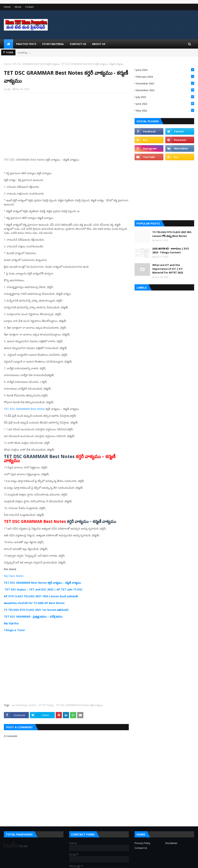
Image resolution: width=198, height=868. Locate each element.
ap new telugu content (24, 705)
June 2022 (165, 104)
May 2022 (165, 111)
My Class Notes (14, 576)
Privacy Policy (143, 843)
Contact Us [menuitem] (78, 44)
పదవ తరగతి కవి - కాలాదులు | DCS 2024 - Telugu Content (171, 250)
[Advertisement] (66, 124)
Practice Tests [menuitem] (26, 44)
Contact (29, 7)
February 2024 (165, 77)
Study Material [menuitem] (53, 44)
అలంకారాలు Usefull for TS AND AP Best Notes (34, 603)
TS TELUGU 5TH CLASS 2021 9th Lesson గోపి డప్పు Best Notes (172, 234)
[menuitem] (9, 44)
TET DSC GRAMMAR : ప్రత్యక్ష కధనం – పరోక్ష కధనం (33, 617)
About (18, 7)
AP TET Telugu (46, 705)
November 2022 (165, 90)
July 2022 (165, 97)
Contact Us (141, 848)
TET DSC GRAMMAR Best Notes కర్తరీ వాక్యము (36, 64)
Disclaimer (171, 843)
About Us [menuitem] (99, 44)
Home (7, 7)
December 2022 (165, 83)
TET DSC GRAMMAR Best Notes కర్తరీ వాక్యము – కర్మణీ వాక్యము (42, 583)
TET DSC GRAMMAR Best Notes (24, 409)
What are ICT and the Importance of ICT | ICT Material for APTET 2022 (168, 269)
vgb (9, 89)
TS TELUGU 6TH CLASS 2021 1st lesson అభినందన (36, 610)
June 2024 (165, 70)
